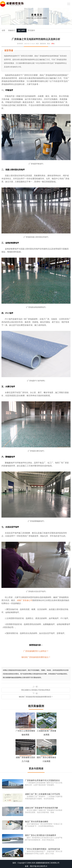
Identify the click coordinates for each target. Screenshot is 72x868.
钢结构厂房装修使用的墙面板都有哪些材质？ (36, 697)
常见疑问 (31, 30)
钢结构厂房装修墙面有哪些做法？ (36, 657)
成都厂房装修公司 (25, 600)
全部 (3, 30)
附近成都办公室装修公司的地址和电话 (36, 690)
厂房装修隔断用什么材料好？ (36, 651)
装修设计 (12, 30)
